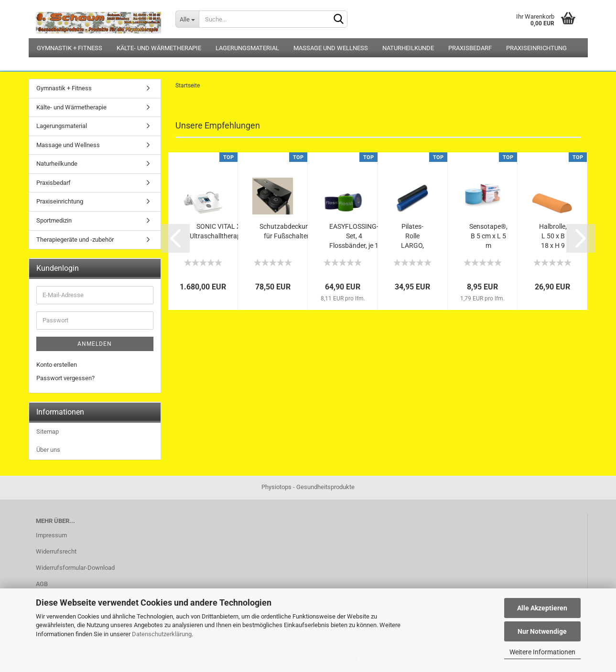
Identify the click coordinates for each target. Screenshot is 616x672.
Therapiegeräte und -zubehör (75, 240)
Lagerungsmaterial (247, 48)
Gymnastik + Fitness (70, 48)
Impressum (51, 535)
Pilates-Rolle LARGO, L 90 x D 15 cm (413, 236)
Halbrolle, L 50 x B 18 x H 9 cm (553, 236)
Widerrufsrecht (56, 551)
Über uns (48, 450)
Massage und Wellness (331, 48)
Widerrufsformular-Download (75, 568)
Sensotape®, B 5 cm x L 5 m (488, 236)
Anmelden (95, 344)
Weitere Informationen (542, 652)
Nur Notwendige (542, 631)
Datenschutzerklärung (162, 634)
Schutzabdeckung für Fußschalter (286, 231)
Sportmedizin (54, 220)
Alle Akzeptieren (542, 608)
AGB (42, 584)
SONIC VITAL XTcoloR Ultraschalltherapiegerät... (228, 231)
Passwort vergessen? (65, 378)
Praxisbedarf (470, 48)
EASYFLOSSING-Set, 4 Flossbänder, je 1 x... (354, 236)
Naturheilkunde (408, 48)
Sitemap (48, 432)
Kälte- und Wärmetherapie (159, 48)
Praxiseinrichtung (536, 48)
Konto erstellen (57, 365)
